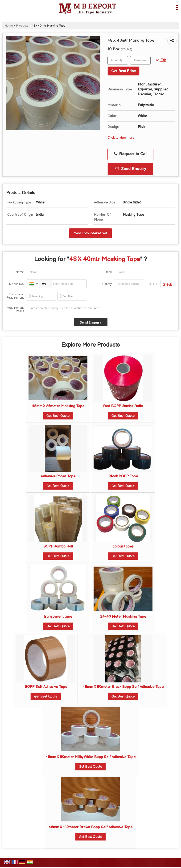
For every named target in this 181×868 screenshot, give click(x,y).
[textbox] (140, 60)
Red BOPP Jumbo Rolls (123, 406)
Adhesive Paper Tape (58, 476)
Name (20, 272)
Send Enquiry (130, 169)
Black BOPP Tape (123, 476)
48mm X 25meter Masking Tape (58, 406)
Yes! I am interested (90, 233)
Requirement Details (15, 309)
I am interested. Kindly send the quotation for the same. (101, 309)
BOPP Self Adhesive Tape (46, 687)
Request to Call (131, 154)
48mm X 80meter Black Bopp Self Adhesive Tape (123, 687)
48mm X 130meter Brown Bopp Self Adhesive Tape (90, 827)
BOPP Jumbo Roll (58, 546)
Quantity (106, 284)
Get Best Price (123, 71)
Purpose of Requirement (15, 296)
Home (9, 26)
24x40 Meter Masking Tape (123, 617)
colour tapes (123, 546)
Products (22, 26)
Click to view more (121, 138)
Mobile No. (16, 284)
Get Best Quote (58, 416)
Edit (161, 60)
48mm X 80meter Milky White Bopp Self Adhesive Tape (90, 757)
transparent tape (58, 617)
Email (108, 272)
